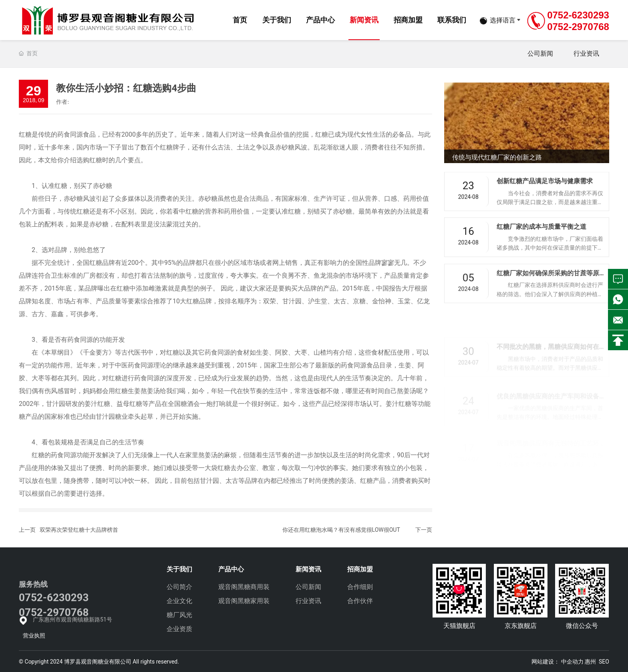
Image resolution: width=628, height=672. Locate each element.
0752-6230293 (578, 15)
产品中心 (320, 20)
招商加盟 (408, 20)
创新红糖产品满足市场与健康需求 (545, 193)
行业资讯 (586, 53)
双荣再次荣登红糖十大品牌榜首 (79, 530)
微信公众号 (582, 626)
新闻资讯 (364, 20)
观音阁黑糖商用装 (244, 587)
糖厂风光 (179, 615)
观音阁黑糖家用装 (244, 601)
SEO (604, 662)
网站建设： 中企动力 (557, 662)
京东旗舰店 (521, 626)
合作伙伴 (360, 601)
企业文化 (179, 601)
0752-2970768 (578, 27)
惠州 (590, 662)
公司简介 (179, 587)
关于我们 (277, 20)
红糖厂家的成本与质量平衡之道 (541, 241)
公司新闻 (540, 53)
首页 (240, 20)
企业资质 (179, 629)
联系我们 (452, 20)
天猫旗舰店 (459, 626)
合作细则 (360, 587)
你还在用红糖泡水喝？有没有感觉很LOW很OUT (341, 530)
